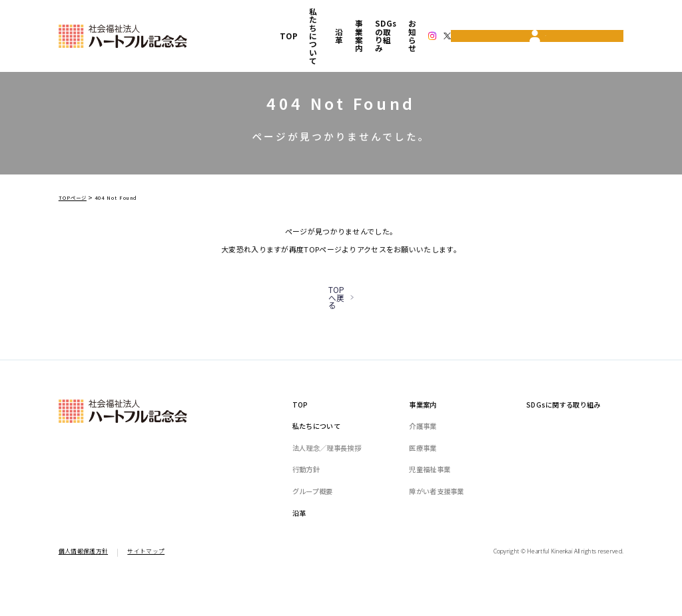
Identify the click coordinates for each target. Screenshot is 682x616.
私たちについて (272, 18)
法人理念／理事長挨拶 (327, 470)
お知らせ (475, 18)
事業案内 (356, 18)
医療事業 (423, 470)
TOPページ (73, 198)
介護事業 (423, 448)
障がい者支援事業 (436, 513)
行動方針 (306, 492)
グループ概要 (313, 513)
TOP (222, 18)
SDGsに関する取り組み (563, 427)
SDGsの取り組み (416, 18)
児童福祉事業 (430, 492)
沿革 (320, 18)
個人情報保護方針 (83, 573)
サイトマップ (146, 573)
